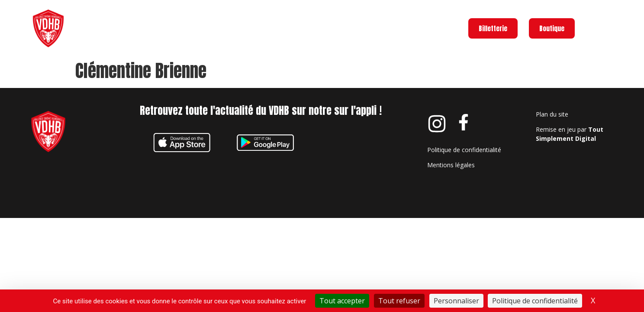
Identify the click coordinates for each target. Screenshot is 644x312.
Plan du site (552, 131)
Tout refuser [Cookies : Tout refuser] (399, 301)
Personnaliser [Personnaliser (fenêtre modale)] (456, 301)
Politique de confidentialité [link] (535, 301)
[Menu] (593, 28)
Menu (620, 27)
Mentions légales (451, 182)
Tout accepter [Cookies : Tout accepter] (342, 301)
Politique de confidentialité (464, 167)
